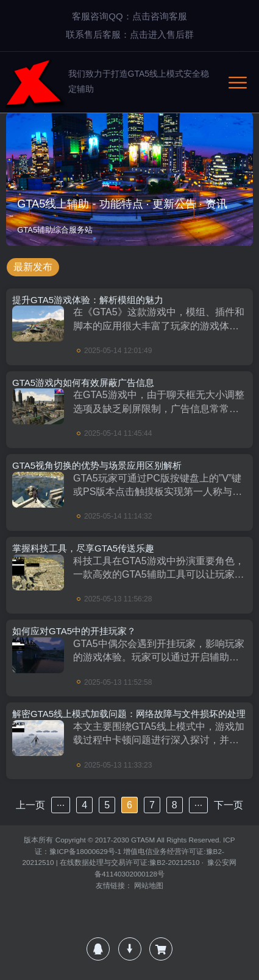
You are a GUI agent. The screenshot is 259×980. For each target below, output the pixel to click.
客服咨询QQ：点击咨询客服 (129, 16)
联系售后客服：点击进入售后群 (130, 34)
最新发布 (33, 267)
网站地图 (149, 885)
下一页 (229, 805)
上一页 (30, 805)
